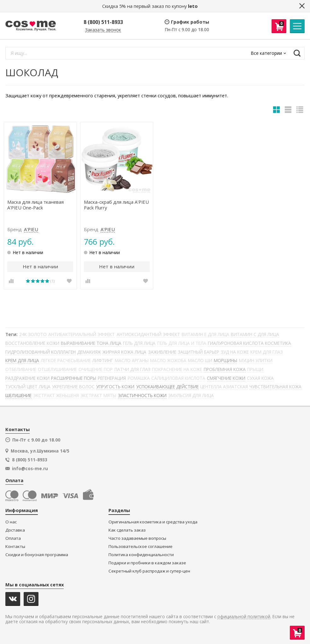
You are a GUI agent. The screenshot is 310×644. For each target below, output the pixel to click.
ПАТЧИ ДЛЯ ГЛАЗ (132, 369)
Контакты (15, 547)
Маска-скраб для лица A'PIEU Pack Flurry (116, 205)
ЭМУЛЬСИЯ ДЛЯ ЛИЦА (191, 395)
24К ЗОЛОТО (33, 334)
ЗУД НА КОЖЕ (235, 352)
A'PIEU (31, 230)
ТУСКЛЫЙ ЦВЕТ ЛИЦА (28, 387)
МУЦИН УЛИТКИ (256, 360)
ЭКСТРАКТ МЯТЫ (98, 395)
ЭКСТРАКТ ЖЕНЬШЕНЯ (56, 395)
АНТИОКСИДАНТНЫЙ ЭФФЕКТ (148, 334)
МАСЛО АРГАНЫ (132, 360)
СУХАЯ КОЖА (260, 378)
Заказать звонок (103, 30)
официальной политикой (244, 617)
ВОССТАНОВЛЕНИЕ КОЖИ (32, 343)
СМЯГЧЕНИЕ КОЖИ (226, 378)
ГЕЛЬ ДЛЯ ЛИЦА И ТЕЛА (182, 343)
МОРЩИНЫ (225, 360)
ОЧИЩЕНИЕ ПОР (96, 369)
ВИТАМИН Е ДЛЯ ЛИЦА (205, 334)
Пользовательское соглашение (140, 547)
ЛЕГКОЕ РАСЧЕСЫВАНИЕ (66, 360)
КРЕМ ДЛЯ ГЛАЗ (267, 352)
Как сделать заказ (127, 530)
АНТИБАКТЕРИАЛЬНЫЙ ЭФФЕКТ (82, 334)
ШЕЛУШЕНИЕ (18, 395)
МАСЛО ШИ (200, 360)
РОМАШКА (139, 378)
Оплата (13, 538)
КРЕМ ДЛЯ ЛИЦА (22, 360)
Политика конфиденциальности (141, 555)
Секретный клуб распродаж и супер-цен (149, 571)
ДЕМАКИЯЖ (89, 352)
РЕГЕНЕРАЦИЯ (112, 378)
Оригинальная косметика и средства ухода (153, 522)
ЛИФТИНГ (103, 360)
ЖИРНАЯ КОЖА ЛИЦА (124, 352)
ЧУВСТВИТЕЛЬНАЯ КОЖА (275, 387)
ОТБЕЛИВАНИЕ (21, 369)
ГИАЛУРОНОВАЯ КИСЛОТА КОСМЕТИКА (249, 343)
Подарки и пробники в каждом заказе (147, 563)
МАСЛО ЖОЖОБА (168, 360)
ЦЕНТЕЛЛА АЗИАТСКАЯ (224, 387)
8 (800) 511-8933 (103, 22)
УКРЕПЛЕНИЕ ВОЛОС (73, 387)
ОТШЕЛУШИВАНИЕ (57, 369)
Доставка (15, 530)
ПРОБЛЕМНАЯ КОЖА (225, 369)
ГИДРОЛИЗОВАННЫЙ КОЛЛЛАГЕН (41, 352)
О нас (11, 522)
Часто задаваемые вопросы (137, 538)
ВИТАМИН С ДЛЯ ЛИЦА (255, 334)
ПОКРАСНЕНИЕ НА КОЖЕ (177, 369)
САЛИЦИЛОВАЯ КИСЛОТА (178, 378)
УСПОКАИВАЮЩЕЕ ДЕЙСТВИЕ (167, 387)
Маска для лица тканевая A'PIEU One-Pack (35, 205)
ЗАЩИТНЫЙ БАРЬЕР (199, 352)
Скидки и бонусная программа (37, 555)
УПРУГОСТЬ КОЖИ (115, 387)
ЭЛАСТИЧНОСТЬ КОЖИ (142, 395)
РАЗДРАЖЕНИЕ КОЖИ (27, 378)
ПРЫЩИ (255, 369)
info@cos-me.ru (30, 469)
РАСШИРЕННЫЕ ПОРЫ (74, 378)
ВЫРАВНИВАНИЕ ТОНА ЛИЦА (91, 343)
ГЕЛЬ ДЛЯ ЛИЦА (139, 343)
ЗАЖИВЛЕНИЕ (162, 352)
